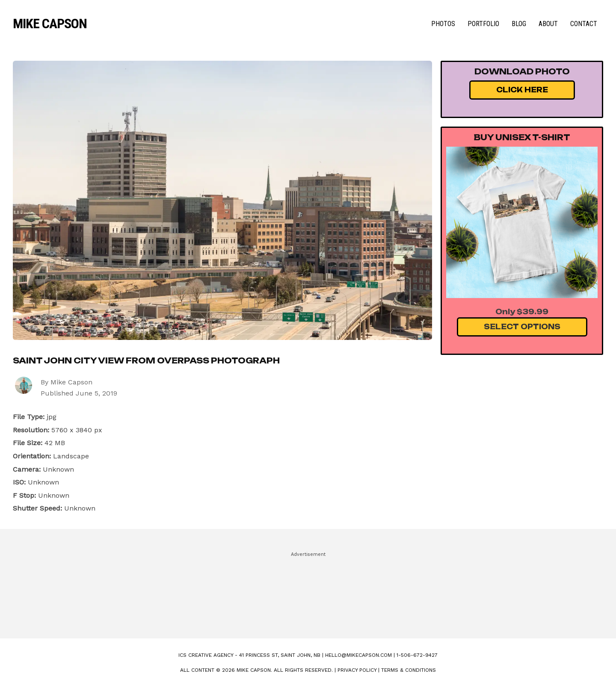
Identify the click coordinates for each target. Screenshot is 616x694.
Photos (443, 24)
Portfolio (483, 24)
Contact (584, 24)
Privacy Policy (357, 670)
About (548, 24)
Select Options (522, 327)
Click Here (522, 90)
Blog (519, 24)
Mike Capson (50, 24)
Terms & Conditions (409, 670)
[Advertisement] (308, 591)
